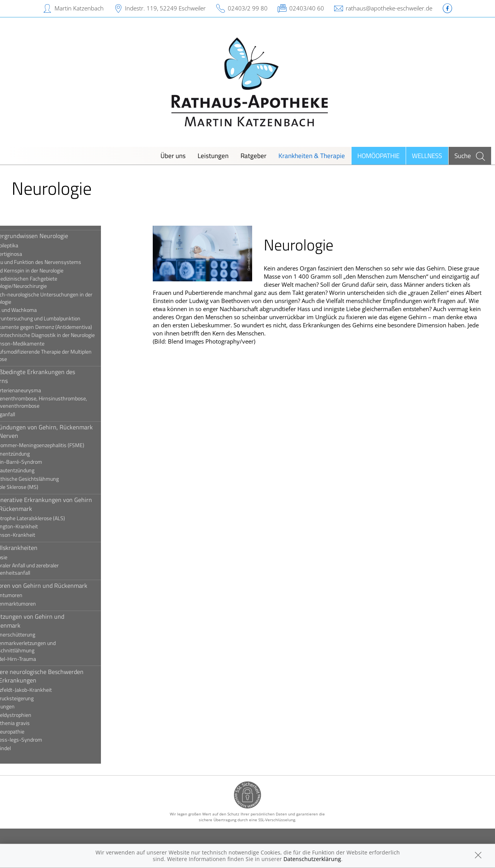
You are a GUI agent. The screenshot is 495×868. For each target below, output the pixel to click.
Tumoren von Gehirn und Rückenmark (63, 585)
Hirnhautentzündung (37, 470)
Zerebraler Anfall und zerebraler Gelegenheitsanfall (49, 569)
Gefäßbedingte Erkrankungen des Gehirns (57, 376)
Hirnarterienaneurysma (40, 390)
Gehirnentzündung (34, 454)
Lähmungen (27, 706)
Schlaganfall (27, 414)
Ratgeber (253, 156)
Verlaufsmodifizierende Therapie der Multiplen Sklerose (65, 355)
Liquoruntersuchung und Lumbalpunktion (60, 318)
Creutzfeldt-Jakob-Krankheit (45, 690)
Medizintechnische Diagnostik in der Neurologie (67, 335)
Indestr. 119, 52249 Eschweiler (165, 8)
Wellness (427, 156)
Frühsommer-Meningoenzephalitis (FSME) (62, 445)
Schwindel (25, 748)
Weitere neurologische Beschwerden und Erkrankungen (61, 676)
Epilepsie (23, 557)
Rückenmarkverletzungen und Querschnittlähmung (47, 647)
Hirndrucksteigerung (36, 698)
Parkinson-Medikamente (42, 344)
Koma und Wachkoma (38, 310)
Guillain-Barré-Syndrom (41, 462)
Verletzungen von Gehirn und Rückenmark (52, 621)
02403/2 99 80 (248, 8)
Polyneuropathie (32, 732)
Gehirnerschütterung (37, 635)
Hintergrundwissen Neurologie (54, 236)
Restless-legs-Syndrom (41, 740)
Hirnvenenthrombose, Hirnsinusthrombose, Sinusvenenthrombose (63, 402)
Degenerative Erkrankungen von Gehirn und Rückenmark (66, 504)
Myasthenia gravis (34, 723)
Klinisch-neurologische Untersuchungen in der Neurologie (66, 298)
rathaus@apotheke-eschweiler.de (389, 8)
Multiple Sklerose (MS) (39, 487)
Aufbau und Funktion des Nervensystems (60, 262)
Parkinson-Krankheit (37, 535)
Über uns (173, 156)
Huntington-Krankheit (38, 526)
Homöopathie (378, 156)
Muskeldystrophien (35, 715)
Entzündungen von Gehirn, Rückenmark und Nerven (66, 431)
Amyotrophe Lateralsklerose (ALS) (52, 518)
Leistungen (213, 156)
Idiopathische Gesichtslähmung (49, 479)
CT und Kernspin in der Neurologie (51, 271)
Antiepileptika (29, 245)
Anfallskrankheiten (38, 548)
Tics (18, 757)
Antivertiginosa (31, 254)
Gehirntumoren (31, 595)
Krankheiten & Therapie (312, 156)
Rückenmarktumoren (38, 604)
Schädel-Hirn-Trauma (38, 659)
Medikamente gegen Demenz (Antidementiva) (66, 327)
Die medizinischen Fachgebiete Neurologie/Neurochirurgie (48, 282)
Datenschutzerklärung (312, 859)
